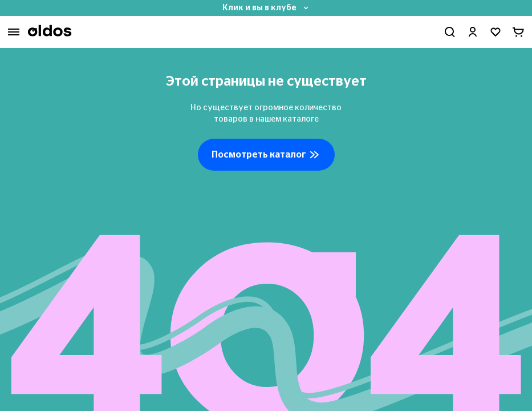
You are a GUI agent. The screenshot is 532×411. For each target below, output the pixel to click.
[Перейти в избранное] (496, 32)
